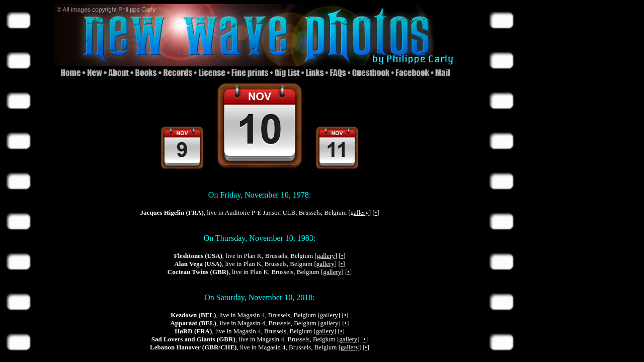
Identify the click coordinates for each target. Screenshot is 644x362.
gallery (360, 212)
